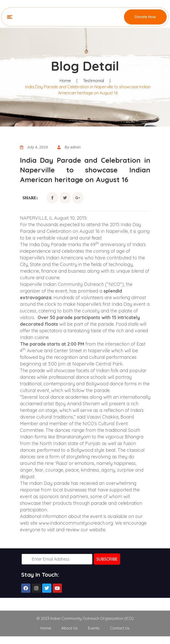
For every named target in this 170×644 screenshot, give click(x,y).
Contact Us (120, 628)
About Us (70, 628)
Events (94, 628)
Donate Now (145, 17)
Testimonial (94, 81)
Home (65, 81)
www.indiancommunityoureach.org (76, 523)
